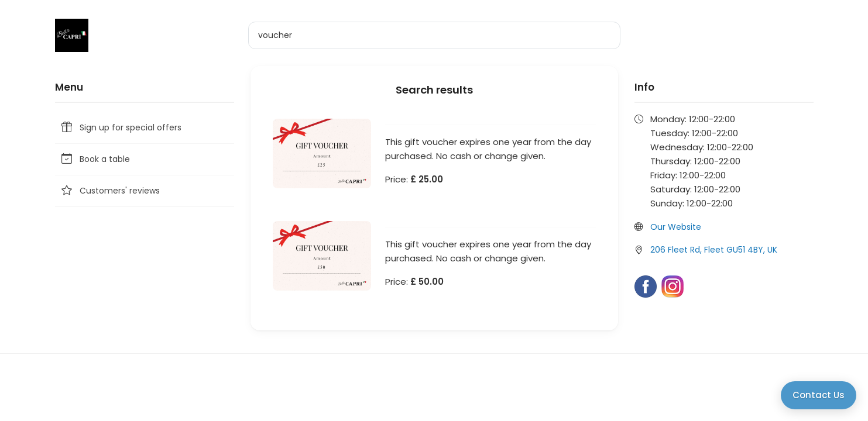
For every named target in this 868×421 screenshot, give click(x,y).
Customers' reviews (110, 191)
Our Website (676, 227)
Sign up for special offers (121, 128)
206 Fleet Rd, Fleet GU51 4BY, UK (714, 250)
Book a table (95, 159)
